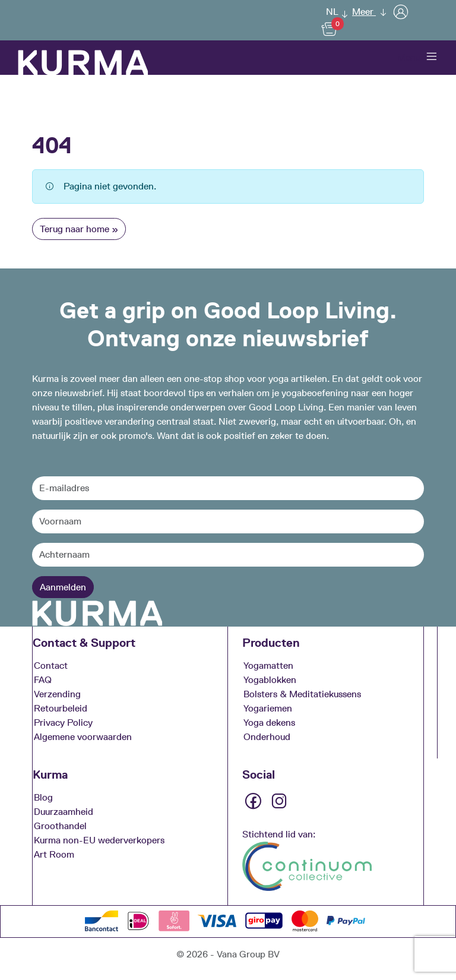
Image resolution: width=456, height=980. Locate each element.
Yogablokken (270, 679)
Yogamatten (268, 665)
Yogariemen (268, 708)
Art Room (54, 854)
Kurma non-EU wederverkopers (99, 840)
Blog (43, 797)
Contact (51, 665)
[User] (401, 12)
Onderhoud (267, 736)
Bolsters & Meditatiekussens (302, 693)
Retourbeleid (61, 708)
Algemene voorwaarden (83, 736)
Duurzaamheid (64, 811)
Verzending (57, 693)
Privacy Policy (63, 722)
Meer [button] (364, 12)
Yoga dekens (269, 722)
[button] (334, 12)
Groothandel (60, 825)
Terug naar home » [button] (79, 229)
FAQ (43, 679)
